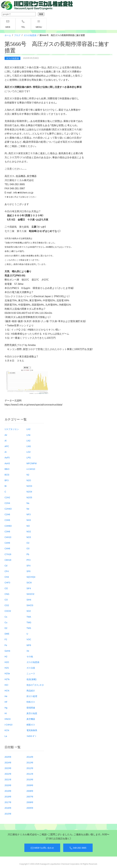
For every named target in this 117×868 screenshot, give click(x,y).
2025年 (8, 757)
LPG (29, 457)
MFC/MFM (32, 463)
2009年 (30, 785)
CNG (7, 594)
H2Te (7, 679)
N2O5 (29, 497)
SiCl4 (29, 582)
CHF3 (7, 582)
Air (6, 435)
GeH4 (7, 651)
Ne (28, 509)
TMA (29, 617)
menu (39, 24)
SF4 (28, 565)
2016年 (8, 808)
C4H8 (7, 548)
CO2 (7, 605)
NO (28, 526)
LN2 (28, 440)
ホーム (8, 35)
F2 (6, 639)
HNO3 (8, 719)
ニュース (31, 673)
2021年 (8, 779)
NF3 (28, 514)
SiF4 (29, 588)
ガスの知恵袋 (30, 35)
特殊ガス (31, 702)
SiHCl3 (30, 605)
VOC (29, 639)
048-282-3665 (78, 848)
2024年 (8, 762)
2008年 (30, 791)
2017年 (8, 802)
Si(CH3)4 (31, 577)
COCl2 (8, 611)
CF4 (7, 571)
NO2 (29, 531)
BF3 (7, 480)
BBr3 (7, 469)
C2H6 (7, 514)
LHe (28, 435)
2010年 (30, 779)
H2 (6, 656)
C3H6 (7, 520)
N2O (29, 480)
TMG (29, 622)
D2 (6, 628)
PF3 (28, 560)
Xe (28, 651)
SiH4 (29, 600)
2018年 (8, 796)
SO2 (29, 611)
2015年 (8, 814)
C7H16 (8, 554)
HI (6, 713)
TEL (23, 24)
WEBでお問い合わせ (42, 848)
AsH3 (7, 463)
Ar (6, 452)
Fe (6, 645)
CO (6, 600)
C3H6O (8, 526)
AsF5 (7, 457)
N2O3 (29, 486)
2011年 (30, 774)
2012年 (30, 768)
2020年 (8, 785)
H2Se (7, 673)
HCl (6, 685)
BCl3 (7, 475)
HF (6, 702)
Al (5, 440)
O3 (28, 548)
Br (6, 486)
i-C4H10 (8, 725)
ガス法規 (31, 668)
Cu (6, 622)
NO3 (29, 537)
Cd (6, 565)
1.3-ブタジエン (12, 429)
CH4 (7, 577)
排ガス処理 (32, 696)
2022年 (8, 774)
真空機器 (31, 719)
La (6, 736)
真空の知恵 (32, 713)
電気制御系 (32, 730)
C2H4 (7, 503)
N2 (28, 475)
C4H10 (8, 537)
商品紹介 (31, 690)
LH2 (28, 429)
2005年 (30, 808)
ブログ (17, 35)
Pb (28, 554)
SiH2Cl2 (30, 594)
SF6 (28, 571)
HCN (7, 690)
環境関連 (31, 708)
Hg (6, 708)
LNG (29, 446)
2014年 (30, 757)
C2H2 (7, 497)
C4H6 (7, 543)
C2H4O (8, 509)
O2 (28, 543)
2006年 (30, 802)
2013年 (30, 762)
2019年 (8, 791)
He (6, 696)
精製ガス (31, 725)
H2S (7, 668)
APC (7, 446)
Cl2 (6, 588)
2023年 (8, 768)
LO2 (28, 452)
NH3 (29, 520)
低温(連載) (31, 679)
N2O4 (29, 492)
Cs (6, 617)
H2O (7, 662)
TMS (29, 628)
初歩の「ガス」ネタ (35, 685)
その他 (30, 656)
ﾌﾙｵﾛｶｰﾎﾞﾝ (31, 736)
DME (7, 634)
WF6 (29, 645)
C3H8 (7, 531)
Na (28, 503)
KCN (7, 730)
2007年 (30, 796)
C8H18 (8, 560)
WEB (8, 24)
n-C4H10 (31, 469)
